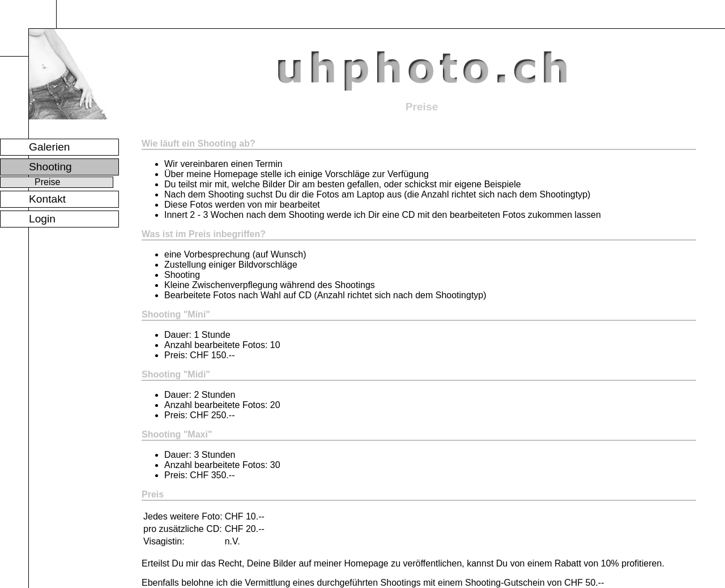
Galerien (50, 147)
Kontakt (47, 199)
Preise (47, 182)
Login (42, 219)
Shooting (50, 167)
